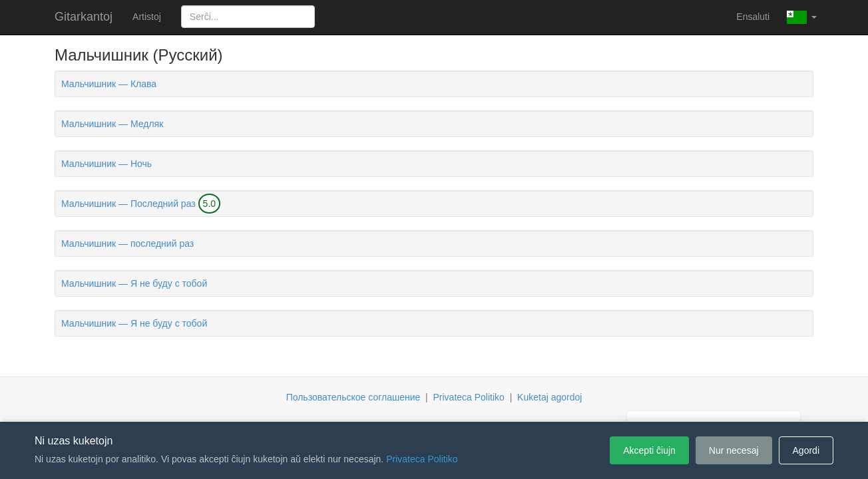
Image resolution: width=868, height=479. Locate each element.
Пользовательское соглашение (353, 397)
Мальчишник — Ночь (107, 164)
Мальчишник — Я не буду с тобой (134, 283)
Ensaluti (753, 17)
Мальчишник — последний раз (127, 243)
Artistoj (147, 17)
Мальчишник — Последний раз (128, 204)
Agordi (806, 450)
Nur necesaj (734, 450)
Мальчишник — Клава (109, 84)
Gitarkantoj (84, 17)
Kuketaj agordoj (549, 397)
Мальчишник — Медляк (112, 124)
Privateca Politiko (468, 397)
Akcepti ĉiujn (649, 450)
